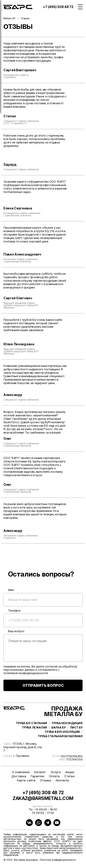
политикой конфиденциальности (26, 673)
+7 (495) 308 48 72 (58, 7)
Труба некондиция (67, 723)
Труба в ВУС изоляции (62, 732)
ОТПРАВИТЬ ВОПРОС (43, 685)
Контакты (62, 780)
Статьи (69, 776)
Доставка (19, 776)
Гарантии (37, 776)
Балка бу (58, 728)
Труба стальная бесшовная (60, 736)
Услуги (56, 772)
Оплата (54, 776)
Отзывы (46, 780)
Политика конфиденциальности (58, 860)
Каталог (40, 772)
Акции (70, 772)
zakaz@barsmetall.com (43, 798)
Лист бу (76, 728)
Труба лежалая (34, 728)
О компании (21, 772)
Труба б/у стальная (31, 723)
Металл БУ (9, 18)
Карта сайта (26, 780)
